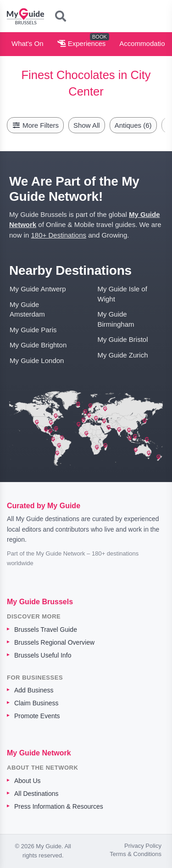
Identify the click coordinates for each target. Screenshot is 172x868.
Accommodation (144, 43)
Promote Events (37, 716)
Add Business (34, 690)
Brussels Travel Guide (46, 630)
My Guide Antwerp (38, 289)
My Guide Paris (33, 330)
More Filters (35, 125)
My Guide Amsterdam (27, 309)
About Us (28, 781)
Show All (87, 125)
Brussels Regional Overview (54, 642)
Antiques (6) (133, 125)
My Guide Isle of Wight (122, 294)
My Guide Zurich (123, 355)
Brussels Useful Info (43, 655)
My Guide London (37, 360)
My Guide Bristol (123, 339)
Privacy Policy (143, 846)
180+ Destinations (59, 235)
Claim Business (36, 703)
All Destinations (36, 794)
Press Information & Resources (59, 806)
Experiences (82, 43)
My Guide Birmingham (116, 319)
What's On (28, 43)
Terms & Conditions (136, 854)
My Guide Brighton (38, 345)
